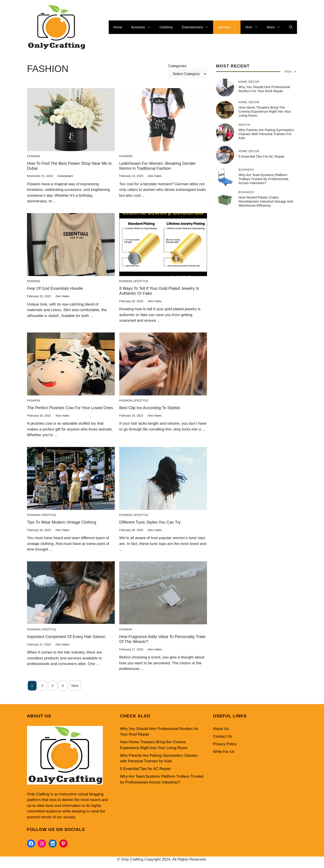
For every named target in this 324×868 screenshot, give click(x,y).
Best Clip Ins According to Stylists (150, 408)
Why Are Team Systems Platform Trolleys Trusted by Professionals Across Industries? (263, 179)
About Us (221, 729)
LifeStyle (229, 27)
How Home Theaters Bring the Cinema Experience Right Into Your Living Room (265, 111)
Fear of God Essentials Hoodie (55, 288)
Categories (177, 66)
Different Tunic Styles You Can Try (150, 522)
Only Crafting (38, 794)
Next (75, 686)
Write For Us (224, 752)
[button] (291, 27)
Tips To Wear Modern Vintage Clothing (62, 522)
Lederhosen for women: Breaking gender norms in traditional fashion (157, 166)
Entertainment (197, 27)
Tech (254, 27)
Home (118, 27)
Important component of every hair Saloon (66, 637)
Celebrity (166, 27)
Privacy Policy (225, 744)
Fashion (33, 156)
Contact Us (223, 736)
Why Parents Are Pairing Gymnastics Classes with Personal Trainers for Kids (266, 134)
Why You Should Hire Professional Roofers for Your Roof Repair (264, 89)
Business (143, 27)
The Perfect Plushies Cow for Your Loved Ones (70, 408)
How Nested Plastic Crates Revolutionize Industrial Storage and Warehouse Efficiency (266, 201)
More (276, 27)
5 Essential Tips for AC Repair (261, 156)
